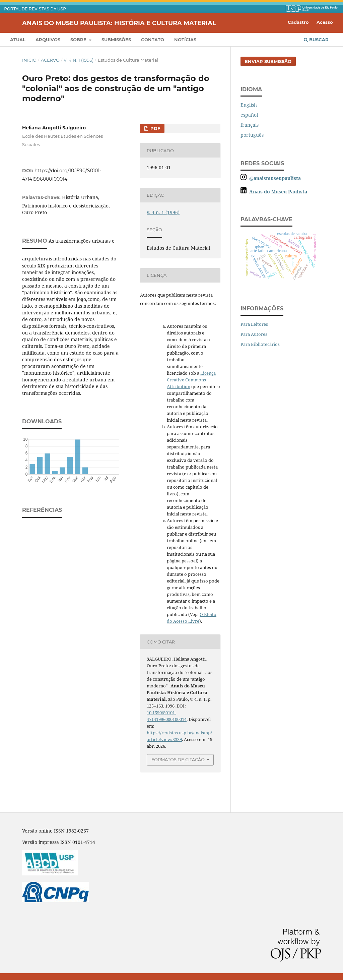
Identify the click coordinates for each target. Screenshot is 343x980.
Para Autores (254, 334)
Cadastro (298, 22)
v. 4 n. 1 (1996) (79, 60)
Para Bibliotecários (260, 344)
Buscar (316, 40)
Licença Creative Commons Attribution (191, 380)
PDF (155, 128)
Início (29, 60)
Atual (18, 40)
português (252, 135)
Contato (153, 40)
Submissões (116, 40)
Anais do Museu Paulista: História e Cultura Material (119, 23)
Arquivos (48, 40)
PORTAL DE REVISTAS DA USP (35, 9)
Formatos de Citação (178, 759)
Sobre (79, 40)
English (249, 105)
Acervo (50, 60)
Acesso (325, 22)
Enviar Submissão (268, 61)
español (249, 115)
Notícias (185, 40)
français (250, 125)
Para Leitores (254, 324)
